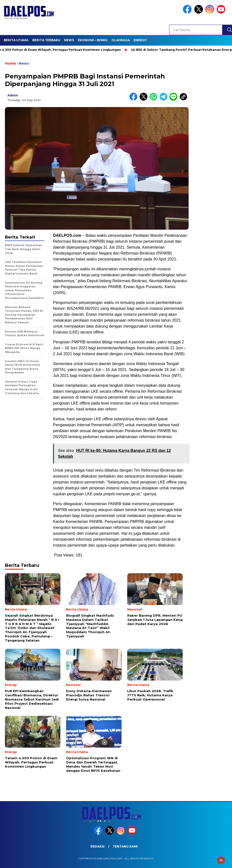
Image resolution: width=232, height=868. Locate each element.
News (69, 40)
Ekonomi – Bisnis (93, 40)
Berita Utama (16, 40)
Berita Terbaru (46, 40)
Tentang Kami (125, 846)
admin (13, 95)
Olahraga (121, 40)
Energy (140, 40)
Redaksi (98, 846)
